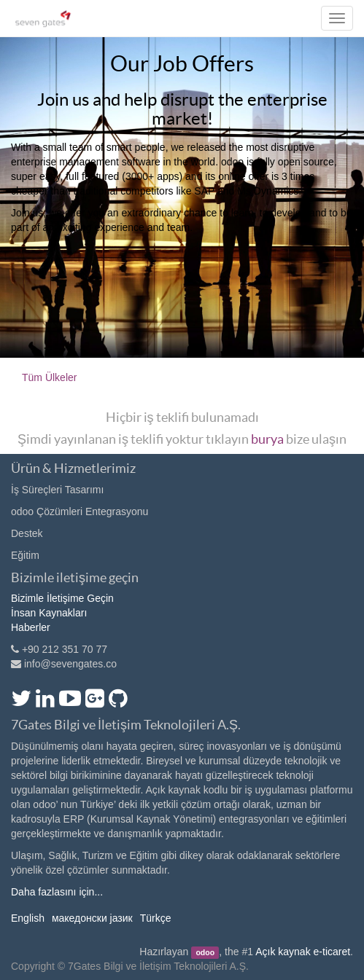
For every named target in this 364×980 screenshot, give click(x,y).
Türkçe (156, 918)
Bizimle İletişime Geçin (62, 598)
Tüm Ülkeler (49, 377)
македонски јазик (92, 918)
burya (267, 439)
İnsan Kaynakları (49, 613)
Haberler (31, 627)
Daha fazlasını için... (57, 892)
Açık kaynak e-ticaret (303, 952)
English (28, 918)
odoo (205, 952)
